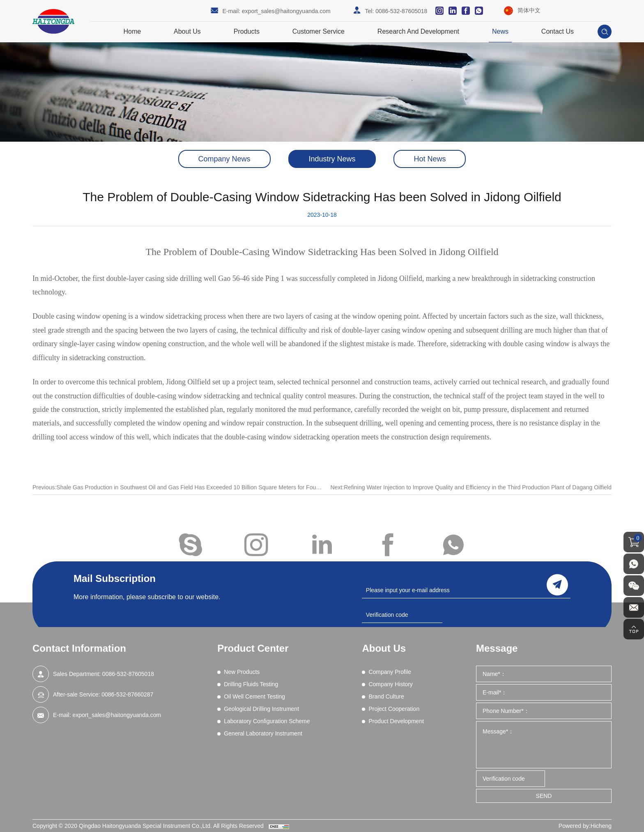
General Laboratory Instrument (263, 733)
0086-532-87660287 (127, 694)
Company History (390, 684)
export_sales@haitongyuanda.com (286, 11)
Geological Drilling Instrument (261, 709)
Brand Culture (386, 696)
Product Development (396, 721)
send (557, 585)
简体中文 (529, 10)
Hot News (430, 159)
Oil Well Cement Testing (254, 696)
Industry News (332, 159)
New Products (242, 672)
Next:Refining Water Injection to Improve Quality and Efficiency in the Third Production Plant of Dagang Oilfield (471, 496)
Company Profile (390, 672)
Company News (224, 159)
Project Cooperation (394, 709)
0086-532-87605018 (401, 11)
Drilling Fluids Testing (251, 684)
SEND (544, 796)
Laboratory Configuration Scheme (267, 721)
